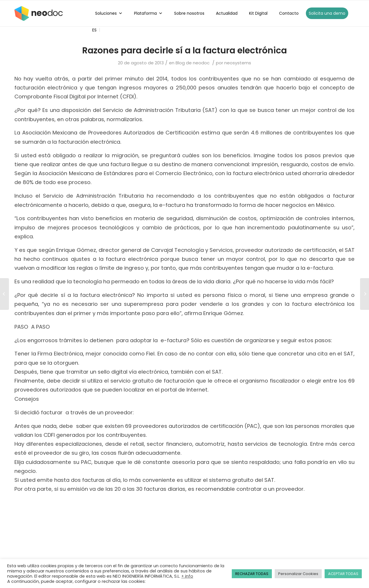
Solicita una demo (327, 13)
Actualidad (227, 13)
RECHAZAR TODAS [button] (252, 574)
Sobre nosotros (189, 13)
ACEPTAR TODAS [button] (343, 574)
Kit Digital (258, 13)
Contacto (289, 13)
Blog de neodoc (193, 63)
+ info (187, 576)
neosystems (238, 63)
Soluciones (109, 13)
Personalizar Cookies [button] (298, 574)
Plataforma (148, 13)
